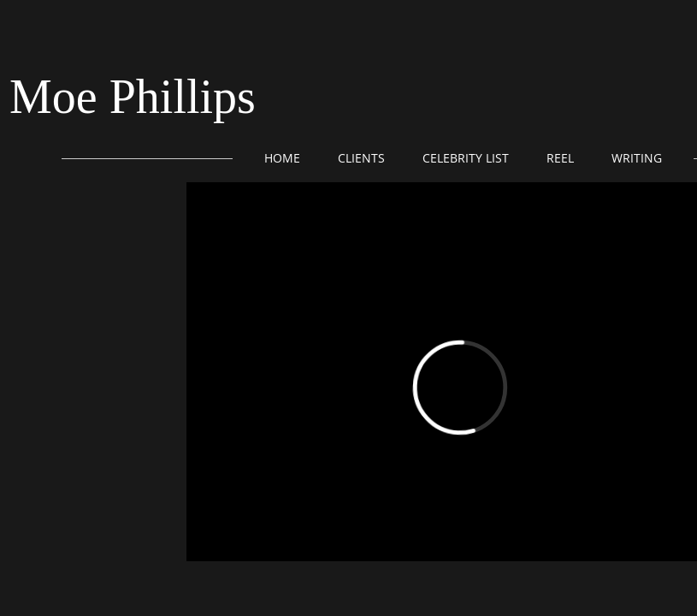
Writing (637, 158)
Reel (560, 158)
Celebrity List (466, 158)
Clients (361, 158)
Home (282, 158)
